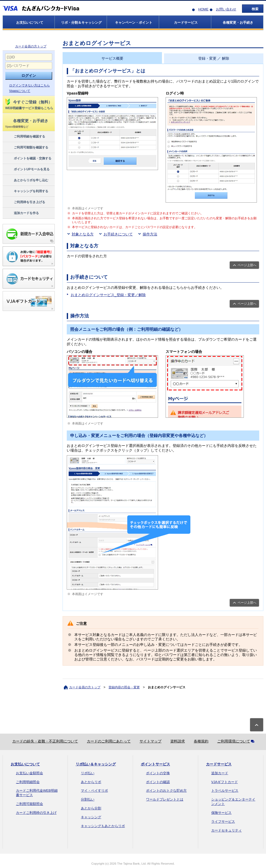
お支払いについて (25, 764)
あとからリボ (91, 782)
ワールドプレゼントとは (165, 799)
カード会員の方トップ (31, 46)
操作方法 (150, 234)
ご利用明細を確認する (25, 137)
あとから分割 (91, 808)
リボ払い (88, 773)
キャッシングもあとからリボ (103, 826)
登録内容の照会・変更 (124, 687)
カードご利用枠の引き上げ (36, 813)
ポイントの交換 (158, 773)
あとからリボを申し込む (26, 180)
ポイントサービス (155, 764)
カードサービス (219, 764)
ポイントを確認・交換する (28, 159)
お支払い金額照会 (29, 773)
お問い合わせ (226, 9)
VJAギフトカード (225, 782)
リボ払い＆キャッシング (96, 764)
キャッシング (91, 817)
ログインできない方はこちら (29, 85)
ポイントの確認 (158, 782)
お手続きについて (118, 234)
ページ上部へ (247, 265)
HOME (203, 9)
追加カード (220, 773)
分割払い (88, 799)
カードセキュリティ (226, 830)
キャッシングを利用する (26, 191)
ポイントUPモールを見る (27, 170)
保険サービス (221, 813)
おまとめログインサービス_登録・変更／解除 (108, 295)
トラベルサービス (225, 791)
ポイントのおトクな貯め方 (166, 791)
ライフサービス (223, 822)
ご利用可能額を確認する (26, 148)
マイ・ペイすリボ (94, 791)
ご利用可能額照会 (29, 804)
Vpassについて (20, 91)
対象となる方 (83, 234)
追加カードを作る (22, 213)
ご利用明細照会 (28, 782)
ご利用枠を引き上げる (25, 202)
